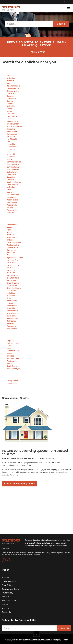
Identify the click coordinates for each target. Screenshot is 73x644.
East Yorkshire (12, 116)
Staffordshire (12, 187)
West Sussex (12, 202)
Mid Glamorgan (13, 358)
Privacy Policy (7, 593)
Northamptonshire (14, 167)
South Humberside (14, 182)
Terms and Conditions (10, 601)
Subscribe (64, 628)
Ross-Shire (11, 308)
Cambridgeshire (13, 88)
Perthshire (11, 303)
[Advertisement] (36, 511)
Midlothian (11, 293)
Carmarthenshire (13, 343)
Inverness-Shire (13, 260)
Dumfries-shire (12, 247)
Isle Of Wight (12, 139)
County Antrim (12, 381)
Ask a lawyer (36, 52)
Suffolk (9, 190)
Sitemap (5, 604)
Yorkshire (10, 213)
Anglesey (10, 341)
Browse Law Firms (9, 581)
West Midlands (12, 200)
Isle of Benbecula (13, 265)
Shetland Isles (12, 318)
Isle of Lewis (11, 270)
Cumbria (10, 104)
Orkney (9, 298)
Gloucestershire (13, 121)
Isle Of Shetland (13, 278)
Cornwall (10, 101)
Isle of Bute (11, 268)
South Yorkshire (13, 185)
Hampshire (11, 129)
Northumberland (13, 169)
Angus (9, 227)
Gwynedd (10, 356)
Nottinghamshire (13, 172)
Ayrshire (10, 232)
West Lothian (12, 326)
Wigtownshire (12, 329)
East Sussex (11, 114)
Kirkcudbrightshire (14, 288)
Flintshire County (13, 351)
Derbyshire (11, 106)
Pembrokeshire (13, 361)
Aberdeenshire (12, 225)
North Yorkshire (13, 164)
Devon (9, 109)
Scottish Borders (13, 313)
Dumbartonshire (13, 245)
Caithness (10, 240)
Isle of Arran (11, 263)
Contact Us (6, 612)
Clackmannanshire (14, 242)
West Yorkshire (12, 205)
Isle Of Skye (11, 280)
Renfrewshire (12, 306)
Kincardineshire (13, 283)
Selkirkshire (11, 316)
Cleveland (10, 96)
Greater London (13, 124)
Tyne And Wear (13, 195)
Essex (9, 119)
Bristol (9, 83)
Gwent (9, 353)
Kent (8, 142)
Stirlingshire (11, 321)
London (10, 152)
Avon (9, 76)
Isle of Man (11, 137)
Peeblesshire (12, 301)
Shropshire (11, 177)
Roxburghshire (12, 311)
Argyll (9, 230)
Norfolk (9, 159)
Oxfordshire (11, 175)
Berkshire (10, 81)
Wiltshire (10, 207)
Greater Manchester (14, 126)
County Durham (13, 383)
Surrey (9, 192)
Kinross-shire (12, 285)
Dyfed (9, 348)
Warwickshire (12, 197)
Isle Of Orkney (12, 275)
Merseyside (11, 154)
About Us (6, 597)
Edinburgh (11, 253)
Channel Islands (13, 91)
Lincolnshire (11, 149)
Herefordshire (12, 131)
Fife (8, 255)
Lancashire (11, 144)
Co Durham (11, 99)
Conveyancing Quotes (11, 589)
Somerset (10, 180)
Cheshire (10, 93)
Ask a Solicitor (8, 585)
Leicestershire (12, 147)
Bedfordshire (12, 78)
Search (61, 24)
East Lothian (11, 250)
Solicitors (5, 578)
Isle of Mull (11, 273)
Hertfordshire (12, 134)
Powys (9, 363)
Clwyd (9, 346)
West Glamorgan (13, 369)
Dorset (9, 111)
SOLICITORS (11, 8)
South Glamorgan (14, 366)
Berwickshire (12, 237)
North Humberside (14, 162)
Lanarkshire (11, 291)
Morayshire (11, 296)
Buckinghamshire (13, 86)
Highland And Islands (15, 258)
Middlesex (11, 157)
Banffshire (11, 235)
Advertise (6, 608)
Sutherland (11, 323)
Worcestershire (13, 210)
